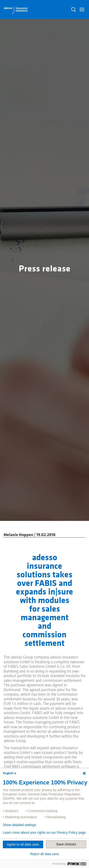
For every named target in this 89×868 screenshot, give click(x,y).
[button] (82, 10)
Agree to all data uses (23, 844)
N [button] (74, 10)
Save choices (66, 844)
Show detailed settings (19, 825)
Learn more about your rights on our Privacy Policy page (44, 833)
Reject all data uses (44, 854)
